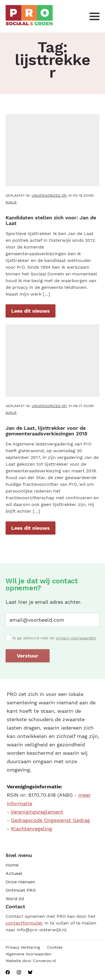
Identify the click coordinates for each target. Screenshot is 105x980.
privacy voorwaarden (76, 638)
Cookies (55, 947)
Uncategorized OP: (49, 196)
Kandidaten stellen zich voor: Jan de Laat (51, 220)
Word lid (15, 899)
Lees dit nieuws (31, 311)
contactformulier (24, 923)
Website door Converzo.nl (31, 961)
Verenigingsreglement (37, 812)
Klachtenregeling (32, 829)
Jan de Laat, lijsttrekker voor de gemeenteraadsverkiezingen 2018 (46, 431)
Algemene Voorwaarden (29, 954)
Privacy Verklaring (23, 947)
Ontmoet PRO (21, 890)
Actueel (14, 873)
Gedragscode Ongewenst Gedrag (50, 820)
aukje (11, 202)
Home (12, 865)
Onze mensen (20, 882)
